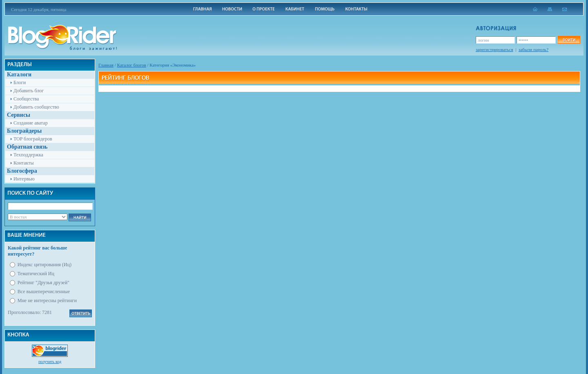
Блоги (20, 82)
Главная (106, 65)
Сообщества (26, 99)
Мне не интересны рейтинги (47, 301)
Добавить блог (29, 91)
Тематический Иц (36, 274)
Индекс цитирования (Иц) (45, 265)
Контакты (24, 163)
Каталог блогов (132, 65)
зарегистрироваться (494, 49)
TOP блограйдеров (33, 139)
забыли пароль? (533, 49)
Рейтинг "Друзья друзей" (43, 283)
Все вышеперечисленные (44, 292)
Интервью (24, 179)
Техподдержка (28, 155)
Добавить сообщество (36, 107)
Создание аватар (31, 123)
